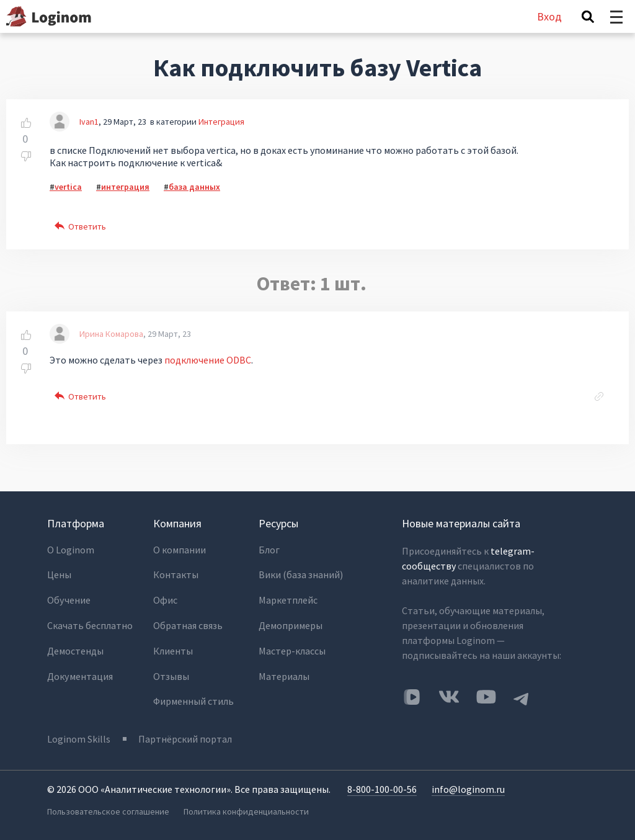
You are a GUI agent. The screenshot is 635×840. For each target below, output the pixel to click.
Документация (80, 674)
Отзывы (171, 674)
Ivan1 (89, 122)
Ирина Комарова (111, 334)
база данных (194, 187)
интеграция (125, 187)
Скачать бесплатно (90, 624)
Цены (59, 574)
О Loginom (71, 550)
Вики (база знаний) (301, 574)
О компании (180, 550)
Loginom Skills (79, 738)
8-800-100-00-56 (382, 788)
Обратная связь (188, 624)
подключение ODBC (208, 360)
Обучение (69, 599)
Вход (549, 16)
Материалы (284, 674)
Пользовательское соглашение (108, 810)
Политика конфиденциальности (246, 810)
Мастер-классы (292, 649)
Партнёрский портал (186, 738)
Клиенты (173, 649)
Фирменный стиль (193, 699)
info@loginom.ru (468, 788)
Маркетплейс (288, 599)
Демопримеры (291, 624)
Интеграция (221, 122)
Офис (165, 599)
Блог (269, 550)
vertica (68, 187)
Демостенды (75, 649)
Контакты (176, 574)
